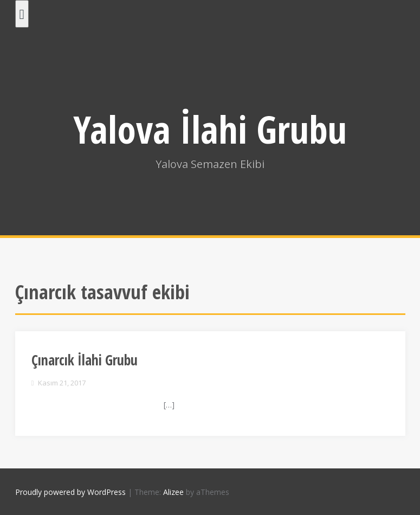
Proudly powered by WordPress (70, 492)
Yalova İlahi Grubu (210, 129)
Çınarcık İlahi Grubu (85, 360)
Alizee (173, 492)
